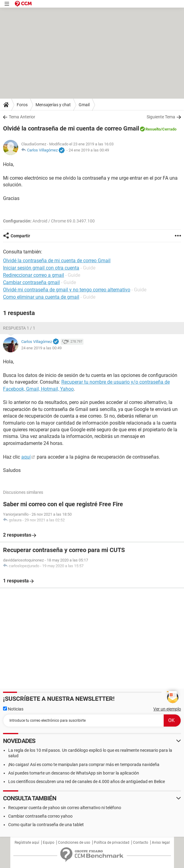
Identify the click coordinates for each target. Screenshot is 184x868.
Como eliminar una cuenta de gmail (41, 297)
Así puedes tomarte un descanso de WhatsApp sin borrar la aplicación (74, 773)
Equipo (49, 843)
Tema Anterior (22, 117)
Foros (22, 105)
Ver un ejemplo (167, 709)
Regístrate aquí (27, 843)
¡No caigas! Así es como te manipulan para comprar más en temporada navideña (84, 765)
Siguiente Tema (161, 117)
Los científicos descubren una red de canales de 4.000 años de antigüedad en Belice (87, 782)
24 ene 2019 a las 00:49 (89, 150)
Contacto (141, 843)
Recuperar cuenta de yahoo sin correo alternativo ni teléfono (65, 808)
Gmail (84, 105)
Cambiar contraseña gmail (31, 282)
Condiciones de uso (74, 843)
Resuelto (153, 129)
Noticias (13, 709)
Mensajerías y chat (53, 105)
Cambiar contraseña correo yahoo (40, 816)
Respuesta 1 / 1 (19, 328)
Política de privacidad (112, 843)
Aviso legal (161, 843)
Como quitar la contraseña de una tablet (46, 825)
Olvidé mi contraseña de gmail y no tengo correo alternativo (67, 290)
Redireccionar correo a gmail (34, 275)
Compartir (20, 236)
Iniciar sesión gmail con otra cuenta (41, 268)
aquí (26, 457)
